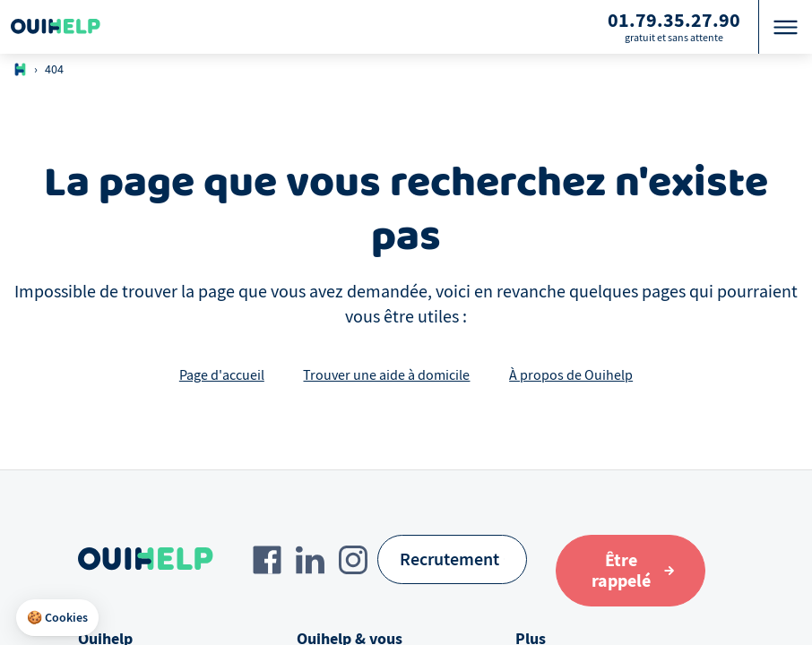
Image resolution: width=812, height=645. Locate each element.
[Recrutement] (452, 559)
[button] (57, 618)
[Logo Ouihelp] (56, 27)
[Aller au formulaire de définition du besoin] (631, 571)
